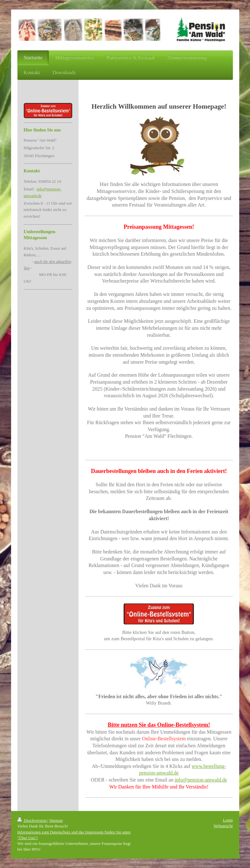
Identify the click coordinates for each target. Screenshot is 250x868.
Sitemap (56, 820)
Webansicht (223, 826)
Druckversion (32, 820)
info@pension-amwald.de (201, 780)
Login (228, 820)
